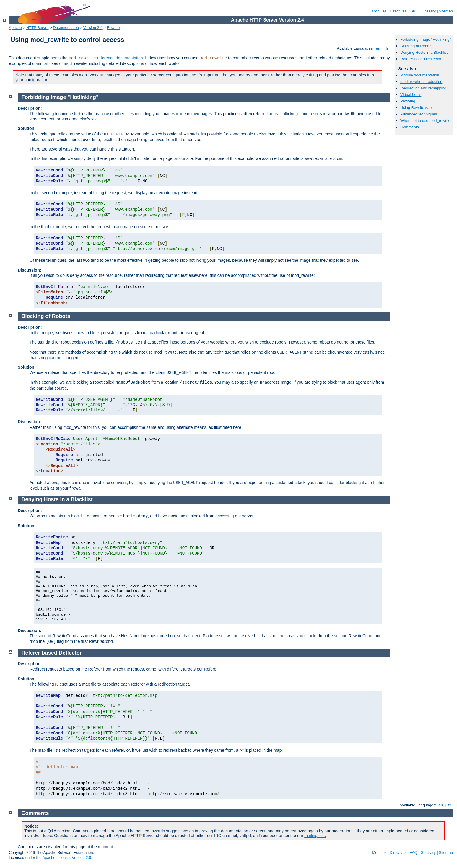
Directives (398, 11)
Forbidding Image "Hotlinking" (426, 39)
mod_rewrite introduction (421, 82)
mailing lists (315, 836)
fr (387, 48)
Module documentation (420, 75)
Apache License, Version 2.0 (67, 858)
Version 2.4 (93, 28)
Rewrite (113, 28)
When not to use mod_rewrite (425, 121)
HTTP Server (38, 28)
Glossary (428, 11)
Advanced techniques (419, 114)
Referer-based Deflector (421, 59)
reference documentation (120, 58)
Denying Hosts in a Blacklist (424, 52)
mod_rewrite (82, 58)
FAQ (414, 11)
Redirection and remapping (423, 88)
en (378, 48)
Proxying (408, 101)
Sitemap (446, 11)
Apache (15, 28)
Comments (410, 127)
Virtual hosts (411, 95)
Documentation (66, 28)
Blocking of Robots (416, 46)
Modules (379, 11)
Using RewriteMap (416, 108)
